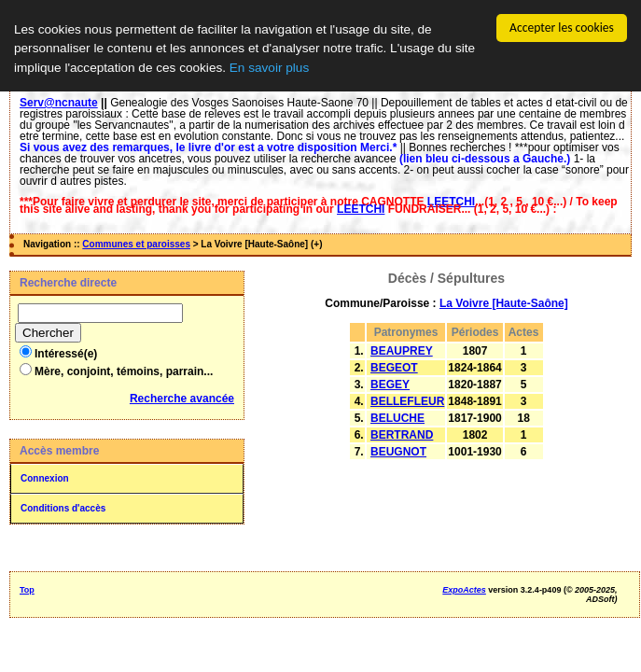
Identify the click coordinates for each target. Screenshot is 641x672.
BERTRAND (402, 435)
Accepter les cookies (562, 28)
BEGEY (390, 385)
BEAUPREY (402, 351)
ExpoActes (464, 590)
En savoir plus (269, 68)
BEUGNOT (398, 452)
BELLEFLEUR (407, 401)
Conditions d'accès (63, 508)
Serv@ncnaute (59, 103)
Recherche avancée (182, 399)
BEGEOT (394, 368)
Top (27, 590)
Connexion (45, 478)
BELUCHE (397, 418)
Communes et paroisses (136, 244)
